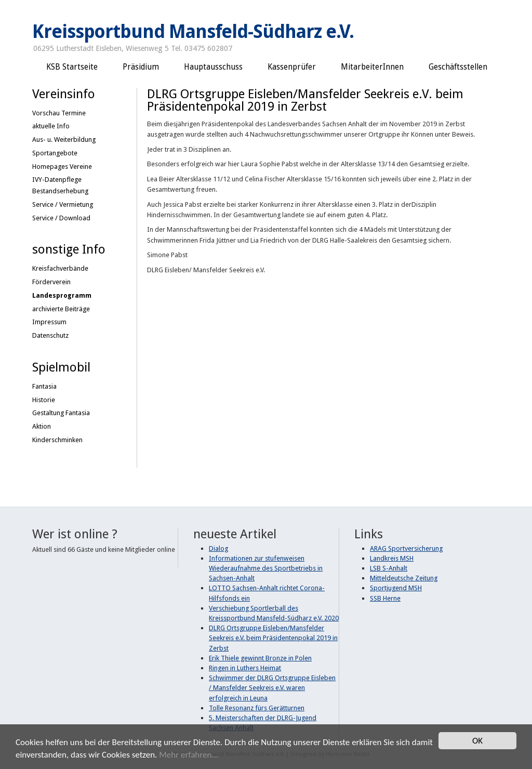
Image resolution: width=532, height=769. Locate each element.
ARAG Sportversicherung (406, 548)
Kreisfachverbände (60, 268)
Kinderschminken (57, 440)
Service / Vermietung (63, 204)
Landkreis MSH (392, 558)
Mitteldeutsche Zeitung (404, 578)
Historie (44, 400)
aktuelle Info (51, 126)
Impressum (49, 322)
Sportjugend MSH (396, 588)
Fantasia (44, 386)
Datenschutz (50, 335)
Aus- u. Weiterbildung (64, 140)
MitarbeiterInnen (372, 67)
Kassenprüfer (292, 67)
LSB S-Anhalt (389, 568)
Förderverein (51, 282)
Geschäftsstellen (458, 67)
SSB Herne (385, 598)
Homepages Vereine (62, 167)
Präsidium (141, 67)
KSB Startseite (72, 67)
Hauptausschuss (213, 67)
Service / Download (61, 218)
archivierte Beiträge (61, 309)
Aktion (42, 426)
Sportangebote (55, 153)
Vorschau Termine (59, 113)
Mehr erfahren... (189, 755)
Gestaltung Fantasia (61, 413)
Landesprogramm (62, 295)
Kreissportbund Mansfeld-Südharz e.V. (193, 32)
